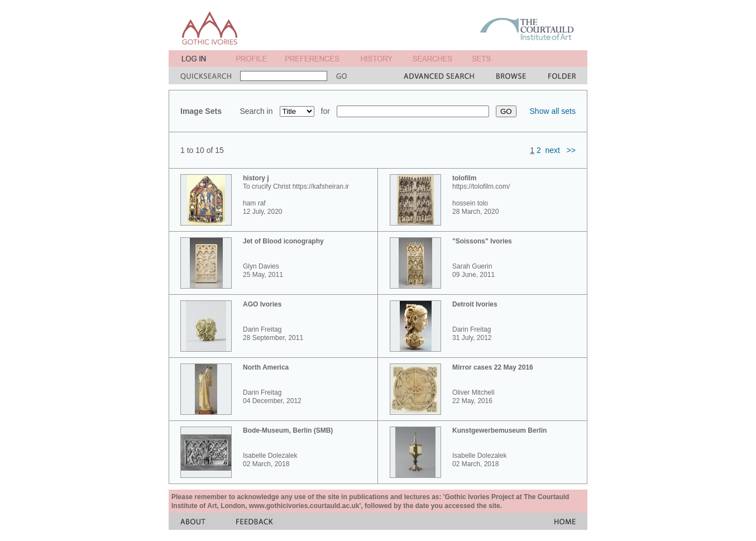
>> (571, 150)
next (553, 150)
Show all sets (553, 111)
